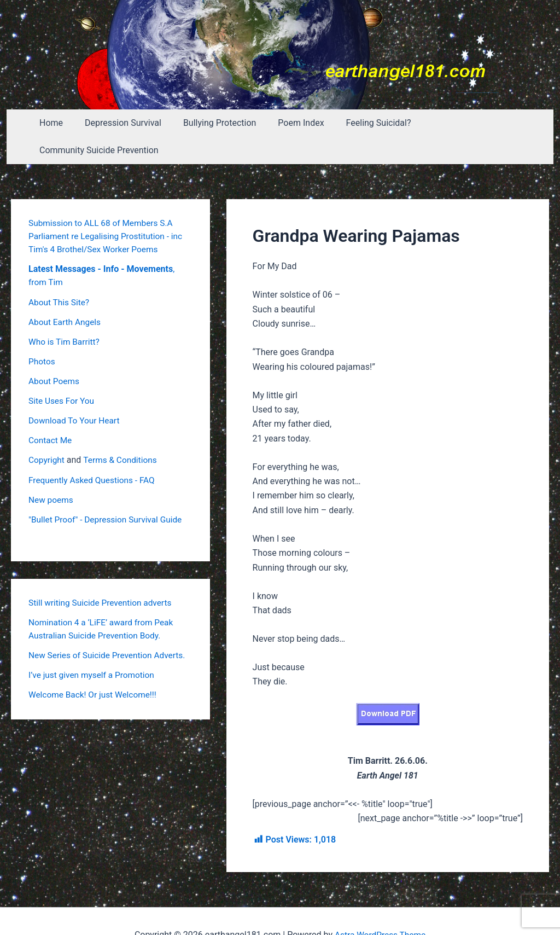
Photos (42, 333)
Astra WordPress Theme (380, 907)
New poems (52, 471)
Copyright (47, 432)
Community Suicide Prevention (474, 123)
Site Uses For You (63, 373)
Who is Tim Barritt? (65, 314)
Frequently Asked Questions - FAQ (94, 452)
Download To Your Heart (76, 393)
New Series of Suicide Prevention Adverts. (110, 627)
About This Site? (60, 274)
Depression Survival (122, 123)
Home (55, 123)
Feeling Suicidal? (364, 123)
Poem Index (291, 123)
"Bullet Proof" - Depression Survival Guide (108, 491)
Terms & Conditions (123, 432)
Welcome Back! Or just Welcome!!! (95, 666)
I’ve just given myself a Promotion (94, 646)
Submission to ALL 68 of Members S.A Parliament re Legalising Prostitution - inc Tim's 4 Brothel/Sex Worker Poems (108, 209)
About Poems (55, 353)
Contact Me (51, 412)
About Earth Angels (66, 294)
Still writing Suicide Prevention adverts (103, 574)
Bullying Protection (215, 123)
